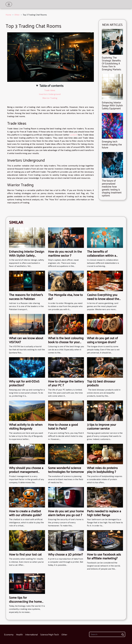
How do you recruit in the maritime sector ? (65, 253)
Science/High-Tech (50, 634)
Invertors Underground (50, 94)
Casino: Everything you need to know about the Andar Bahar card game (103, 299)
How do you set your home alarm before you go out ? (66, 513)
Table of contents (51, 86)
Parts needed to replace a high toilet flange (104, 513)
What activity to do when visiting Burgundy (26, 426)
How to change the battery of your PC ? (66, 383)
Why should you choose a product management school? (26, 472)
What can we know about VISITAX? (26, 340)
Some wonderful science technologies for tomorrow (66, 470)
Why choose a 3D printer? (65, 554)
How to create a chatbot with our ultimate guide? (25, 513)
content (73, 135)
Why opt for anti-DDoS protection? (24, 383)
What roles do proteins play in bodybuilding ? (102, 470)
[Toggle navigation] (9, 4)
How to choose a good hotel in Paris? (63, 426)
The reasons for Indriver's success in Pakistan (26, 297)
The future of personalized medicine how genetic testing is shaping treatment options (112, 188)
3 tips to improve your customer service (102, 426)
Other (17, 15)
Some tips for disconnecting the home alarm (25, 601)
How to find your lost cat (25, 554)
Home (9, 15)
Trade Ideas (50, 90)
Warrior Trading (50, 98)
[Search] (107, 634)
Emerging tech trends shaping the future (112, 144)
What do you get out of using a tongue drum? (102, 340)
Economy (9, 634)
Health (19, 634)
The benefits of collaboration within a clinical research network (104, 255)
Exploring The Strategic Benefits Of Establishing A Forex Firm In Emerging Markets (111, 63)
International (32, 634)
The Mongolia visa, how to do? (65, 297)
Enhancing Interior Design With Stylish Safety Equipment (112, 105)
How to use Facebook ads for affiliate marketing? (104, 556)
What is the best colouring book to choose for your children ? (66, 342)
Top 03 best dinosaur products (101, 383)
